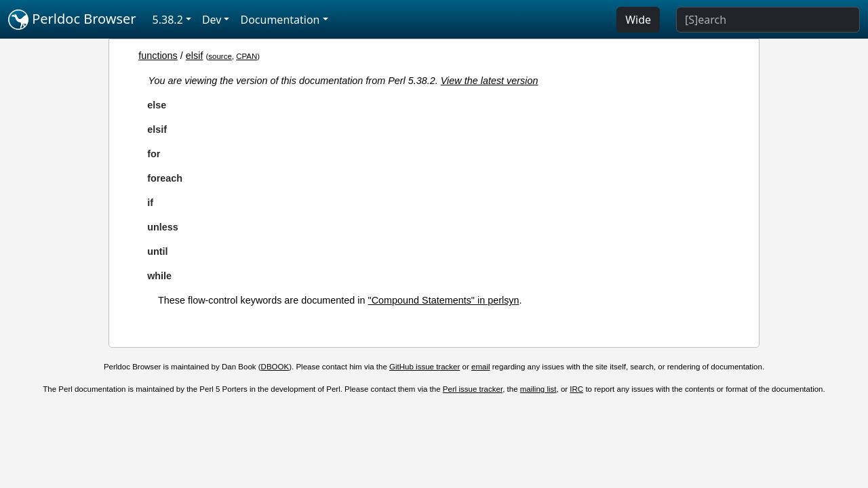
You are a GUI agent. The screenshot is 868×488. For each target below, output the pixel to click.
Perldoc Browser (72, 20)
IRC (576, 389)
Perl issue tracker (473, 389)
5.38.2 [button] (168, 20)
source (220, 56)
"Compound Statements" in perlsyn (444, 300)
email (481, 367)
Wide (638, 20)
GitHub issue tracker (425, 367)
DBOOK (275, 367)
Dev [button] (212, 20)
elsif (195, 56)
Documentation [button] (280, 20)
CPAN (246, 56)
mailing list (538, 389)
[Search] (768, 20)
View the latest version (490, 81)
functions (158, 56)
